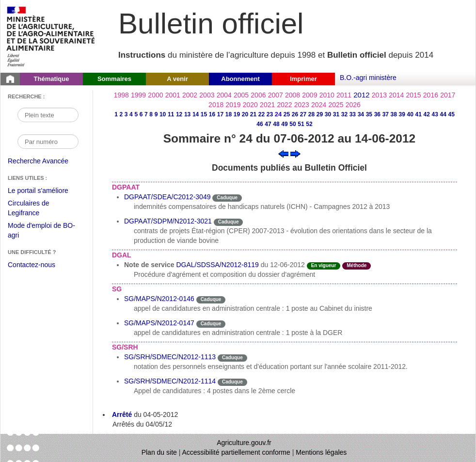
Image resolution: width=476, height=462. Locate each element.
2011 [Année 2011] (344, 95)
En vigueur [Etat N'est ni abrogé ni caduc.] (324, 265)
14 (196, 114)
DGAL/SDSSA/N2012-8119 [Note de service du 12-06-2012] (217, 265)
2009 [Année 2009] (309, 95)
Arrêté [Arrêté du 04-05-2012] (122, 414)
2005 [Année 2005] (241, 95)
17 (220, 114)
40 (410, 114)
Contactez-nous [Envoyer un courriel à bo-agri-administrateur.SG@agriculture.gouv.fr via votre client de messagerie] (32, 265)
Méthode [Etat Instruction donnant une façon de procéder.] (357, 265)
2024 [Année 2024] (319, 105)
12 (179, 114)
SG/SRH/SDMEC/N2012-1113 (170, 357)
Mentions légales (321, 452)
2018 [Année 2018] (216, 105)
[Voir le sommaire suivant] (295, 153)
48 (276, 124)
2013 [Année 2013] (379, 95)
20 (245, 114)
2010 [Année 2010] (327, 95)
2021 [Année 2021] (267, 105)
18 (229, 114)
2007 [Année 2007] (276, 95)
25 (287, 114)
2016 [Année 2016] (431, 95)
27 (303, 114)
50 (293, 124)
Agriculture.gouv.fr (244, 443)
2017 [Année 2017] (448, 95)
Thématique (52, 79)
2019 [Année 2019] (233, 105)
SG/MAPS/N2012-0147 (159, 323)
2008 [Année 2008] (293, 95)
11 (171, 114)
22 (262, 114)
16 (212, 114)
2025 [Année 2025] (336, 105)
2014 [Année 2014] (396, 95)
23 (270, 114)
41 (419, 114)
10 (163, 114)
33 (353, 114)
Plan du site (159, 452)
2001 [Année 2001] (173, 95)
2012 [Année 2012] (361, 95)
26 (295, 114)
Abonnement (240, 79)
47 (268, 124)
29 (320, 114)
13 (187, 114)
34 (361, 114)
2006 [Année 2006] (258, 95)
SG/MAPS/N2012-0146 (159, 299)
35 (369, 114)
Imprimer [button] (303, 79)
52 (309, 124)
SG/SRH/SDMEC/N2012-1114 (170, 381)
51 (301, 124)
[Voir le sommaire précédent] (283, 153)
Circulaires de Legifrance (36, 209)
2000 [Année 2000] (155, 95)
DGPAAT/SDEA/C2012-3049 (167, 197)
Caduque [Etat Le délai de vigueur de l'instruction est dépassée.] (227, 198)
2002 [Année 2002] (190, 95)
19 (237, 114)
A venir (177, 79)
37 (386, 114)
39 (402, 114)
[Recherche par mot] (48, 115)
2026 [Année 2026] (353, 105)
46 (260, 124)
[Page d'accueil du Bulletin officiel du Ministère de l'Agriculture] (10, 79)
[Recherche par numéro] (48, 142)
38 (394, 114)
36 (377, 114)
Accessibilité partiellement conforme (236, 452)
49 (284, 124)
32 (344, 114)
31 (336, 114)
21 (253, 114)
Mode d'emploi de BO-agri (41, 231)
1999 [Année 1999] (138, 95)
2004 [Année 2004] (224, 95)
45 (452, 114)
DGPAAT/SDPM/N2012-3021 (168, 221)
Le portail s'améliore (45, 191)
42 (427, 114)
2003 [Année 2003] (207, 95)
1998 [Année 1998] (121, 95)
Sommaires (114, 79)
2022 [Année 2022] (284, 105)
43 (435, 114)
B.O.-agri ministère (368, 78)
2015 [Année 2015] (413, 95)
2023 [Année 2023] (302, 105)
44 (443, 114)
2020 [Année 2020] (250, 105)
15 (204, 114)
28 (311, 114)
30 (328, 114)
